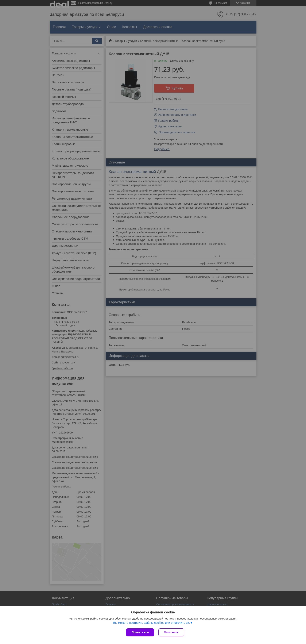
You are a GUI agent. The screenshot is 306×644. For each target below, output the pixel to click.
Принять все (140, 632)
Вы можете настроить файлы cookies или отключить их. (152, 623)
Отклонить (171, 632)
